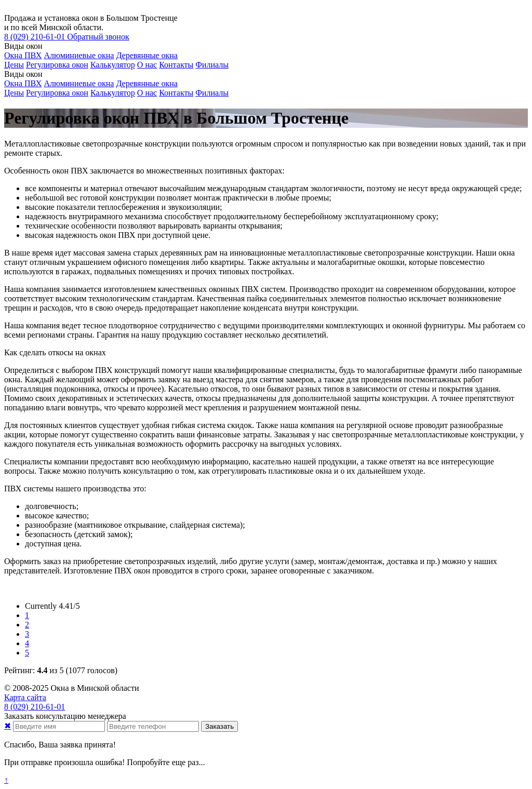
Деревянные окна (147, 55)
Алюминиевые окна (79, 55)
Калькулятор (113, 65)
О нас (147, 65)
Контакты (176, 65)
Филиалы (212, 65)
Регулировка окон (57, 65)
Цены (14, 65)
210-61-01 (36, 37)
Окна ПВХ (23, 55)
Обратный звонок (98, 37)
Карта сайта (25, 697)
